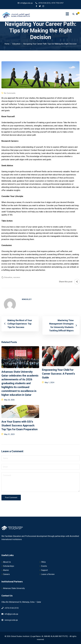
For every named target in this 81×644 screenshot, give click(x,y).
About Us (7, 562)
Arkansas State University (14, 588)
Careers (6, 574)
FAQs (43, 562)
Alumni (6, 570)
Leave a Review (48, 574)
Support (44, 570)
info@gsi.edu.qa (26, 3)
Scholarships (9, 566)
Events (44, 566)
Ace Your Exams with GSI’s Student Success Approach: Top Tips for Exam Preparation (19, 425)
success (17, 277)
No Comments (10, 93)
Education (8, 277)
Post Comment (11, 498)
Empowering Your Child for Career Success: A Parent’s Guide (58, 374)
